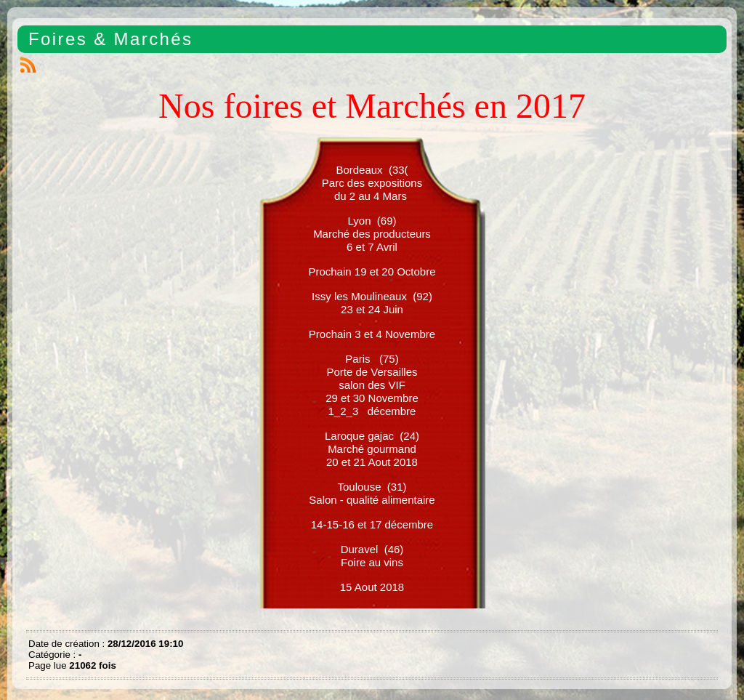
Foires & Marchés (110, 39)
